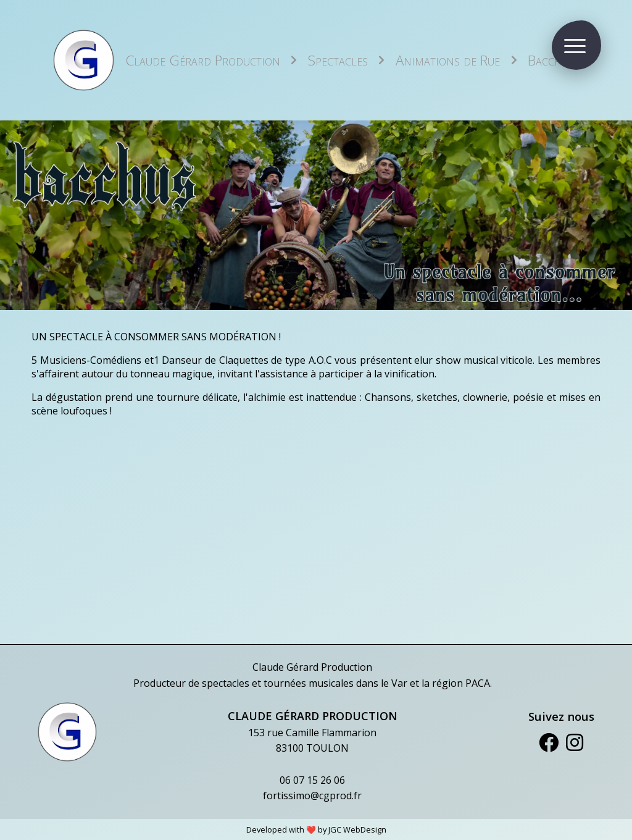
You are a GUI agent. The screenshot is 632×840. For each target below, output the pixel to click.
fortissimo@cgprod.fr (312, 796)
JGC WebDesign (357, 829)
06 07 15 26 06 (312, 780)
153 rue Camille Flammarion (312, 733)
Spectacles (338, 60)
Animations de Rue (448, 60)
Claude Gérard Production (203, 60)
